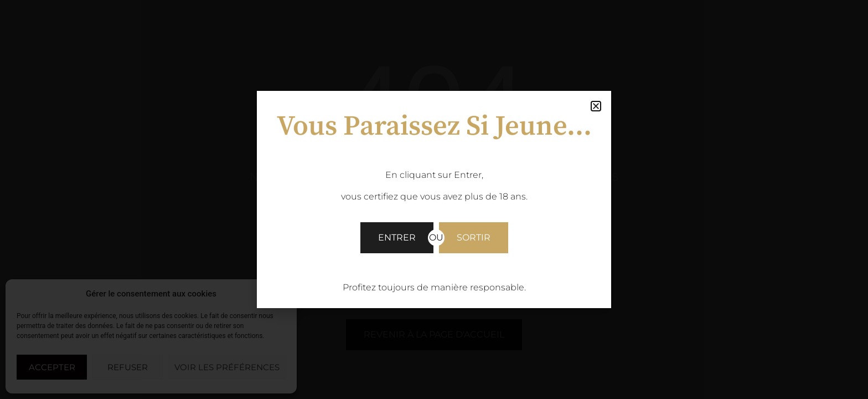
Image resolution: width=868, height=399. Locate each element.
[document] (434, 199)
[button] (596, 106)
